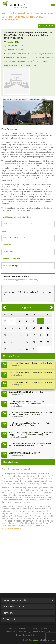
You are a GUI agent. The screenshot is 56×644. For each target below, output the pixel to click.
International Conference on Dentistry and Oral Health (30, 363)
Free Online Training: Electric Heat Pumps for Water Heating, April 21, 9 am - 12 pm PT (30, 424)
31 (12, 321)
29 (19, 349)
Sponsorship (24, 629)
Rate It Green (34, 640)
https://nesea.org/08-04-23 (14, 266)
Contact (36, 635)
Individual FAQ (39, 632)
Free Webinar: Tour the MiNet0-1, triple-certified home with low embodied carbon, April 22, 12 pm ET (30, 444)
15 (19, 335)
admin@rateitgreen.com (11, 528)
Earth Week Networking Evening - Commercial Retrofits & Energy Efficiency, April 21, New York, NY (31, 413)
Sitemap (27, 635)
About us (13, 629)
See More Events (46, 26)
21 (12, 342)
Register (23, 292)
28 (12, 349)
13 (5, 335)
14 (12, 335)
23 (27, 342)
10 (34, 328)
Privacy (35, 629)
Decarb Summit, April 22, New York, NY (25, 453)
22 (19, 342)
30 (5, 321)
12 (48, 328)
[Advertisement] (28, 560)
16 (27, 335)
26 (48, 342)
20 (5, 342)
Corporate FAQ (24, 632)
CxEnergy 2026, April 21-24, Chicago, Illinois (27, 392)
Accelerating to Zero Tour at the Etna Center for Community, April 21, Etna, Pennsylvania (28, 403)
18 (41, 335)
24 (34, 342)
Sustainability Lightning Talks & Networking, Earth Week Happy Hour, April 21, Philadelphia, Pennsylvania (31, 434)
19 (48, 335)
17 (34, 335)
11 (41, 328)
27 (5, 349)
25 (41, 342)
